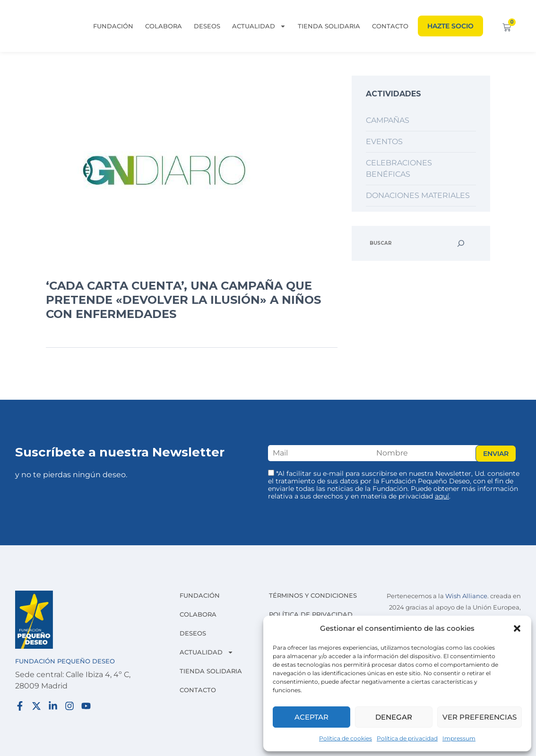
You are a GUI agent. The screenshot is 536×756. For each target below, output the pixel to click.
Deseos (207, 26)
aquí (442, 496)
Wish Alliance (466, 596)
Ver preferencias (480, 717)
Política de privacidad (407, 738)
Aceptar (311, 717)
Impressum (459, 738)
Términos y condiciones (313, 595)
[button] (517, 628)
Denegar (394, 717)
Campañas (388, 120)
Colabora (164, 26)
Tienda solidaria (329, 26)
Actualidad (259, 26)
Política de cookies (346, 738)
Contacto (390, 26)
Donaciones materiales (418, 195)
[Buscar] (461, 243)
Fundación (113, 26)
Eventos (384, 142)
